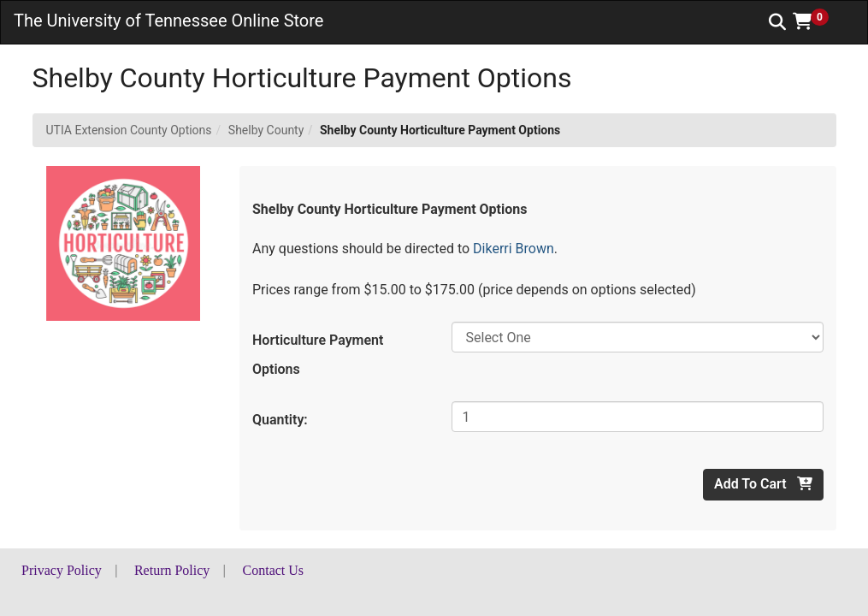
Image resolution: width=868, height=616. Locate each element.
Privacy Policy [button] (62, 570)
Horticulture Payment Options (318, 355)
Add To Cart (763, 484)
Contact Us (274, 570)
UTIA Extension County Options (129, 130)
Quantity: (280, 420)
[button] (817, 21)
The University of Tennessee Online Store (168, 21)
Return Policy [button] (172, 570)
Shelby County (266, 130)
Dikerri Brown (514, 249)
